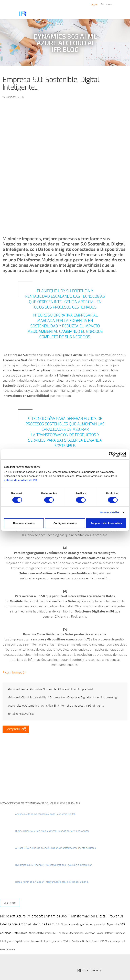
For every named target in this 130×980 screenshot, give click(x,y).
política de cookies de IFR (21, 480)
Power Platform (7, 949)
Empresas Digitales (80, 697)
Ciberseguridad (118, 941)
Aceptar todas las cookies (106, 523)
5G (89, 705)
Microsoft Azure (19, 689)
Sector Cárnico (92, 941)
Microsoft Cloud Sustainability (28, 697)
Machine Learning (106, 697)
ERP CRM (105, 941)
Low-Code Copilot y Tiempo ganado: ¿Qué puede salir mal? (40, 803)
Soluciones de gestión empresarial (83, 924)
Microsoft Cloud (40, 941)
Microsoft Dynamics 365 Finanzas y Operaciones (56, 933)
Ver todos (10, 903)
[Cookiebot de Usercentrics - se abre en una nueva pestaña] (111, 454)
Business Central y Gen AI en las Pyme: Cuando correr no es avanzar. (52, 831)
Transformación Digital (88, 916)
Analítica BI (49, 705)
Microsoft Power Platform (99, 933)
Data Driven (20, 933)
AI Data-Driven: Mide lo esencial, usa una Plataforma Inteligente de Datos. (56, 848)
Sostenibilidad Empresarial (76, 689)
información (18, 672)
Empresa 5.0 (57, 697)
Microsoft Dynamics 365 (47, 916)
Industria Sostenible (44, 689)
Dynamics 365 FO (61, 941)
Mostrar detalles (110, 512)
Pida (6, 672)
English (94, 4)
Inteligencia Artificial (22, 714)
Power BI (116, 916)
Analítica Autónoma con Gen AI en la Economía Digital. (45, 814)
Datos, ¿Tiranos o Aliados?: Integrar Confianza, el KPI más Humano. (52, 882)
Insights (99, 705)
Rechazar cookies (24, 523)
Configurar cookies (65, 523)
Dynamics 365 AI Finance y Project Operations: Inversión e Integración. (54, 865)
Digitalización (22, 941)
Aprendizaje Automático (24, 705)
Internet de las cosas (72, 705)
